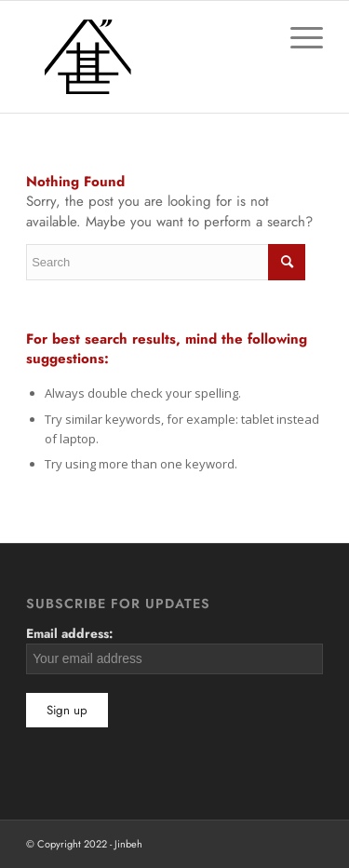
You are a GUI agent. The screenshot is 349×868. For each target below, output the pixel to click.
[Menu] (297, 38)
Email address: (174, 649)
